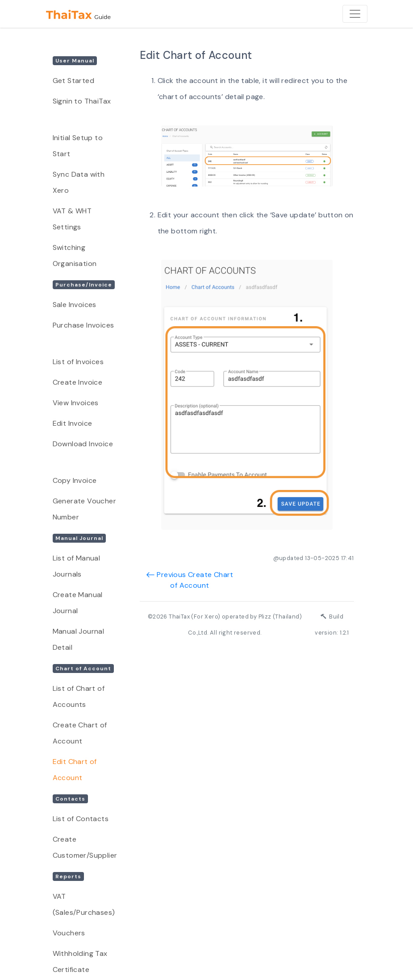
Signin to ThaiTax (82, 101)
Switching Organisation (75, 255)
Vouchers (69, 933)
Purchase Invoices (83, 325)
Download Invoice (83, 444)
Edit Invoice (73, 423)
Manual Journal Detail (79, 639)
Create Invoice (78, 382)
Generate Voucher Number (84, 509)
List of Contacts (81, 819)
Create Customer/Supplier (85, 847)
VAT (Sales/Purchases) (84, 904)
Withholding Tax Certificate (80, 961)
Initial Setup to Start (78, 146)
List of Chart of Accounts (79, 696)
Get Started (73, 81)
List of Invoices (78, 362)
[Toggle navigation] (355, 14)
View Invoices (76, 403)
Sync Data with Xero (79, 182)
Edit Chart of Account (75, 770)
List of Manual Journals (77, 566)
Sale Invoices (75, 305)
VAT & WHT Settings (72, 219)
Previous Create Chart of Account (190, 580)
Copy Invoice (75, 480)
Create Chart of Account (80, 733)
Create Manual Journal (78, 603)
